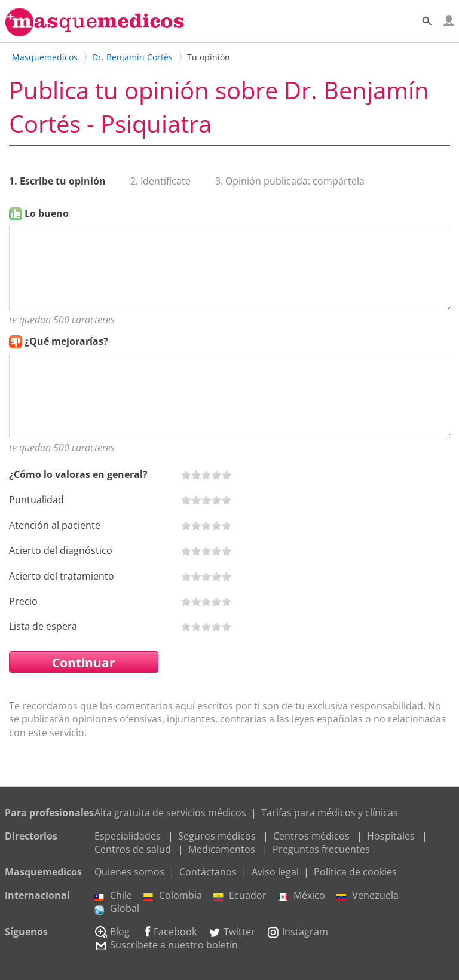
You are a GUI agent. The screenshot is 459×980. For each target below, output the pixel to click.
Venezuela (368, 895)
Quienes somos (129, 872)
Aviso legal (275, 872)
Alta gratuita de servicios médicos (170, 813)
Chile (113, 895)
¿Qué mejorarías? (66, 341)
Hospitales (391, 836)
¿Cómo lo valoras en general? (78, 474)
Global (117, 908)
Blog (112, 932)
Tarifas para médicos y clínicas (330, 813)
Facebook (169, 932)
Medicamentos (222, 849)
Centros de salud (133, 849)
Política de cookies (355, 872)
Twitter (232, 932)
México (302, 895)
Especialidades (128, 836)
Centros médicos (311, 836)
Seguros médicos (217, 836)
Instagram (297, 932)
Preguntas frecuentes (321, 849)
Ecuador (240, 895)
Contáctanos (208, 872)
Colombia (173, 895)
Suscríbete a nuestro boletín (166, 945)
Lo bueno (47, 213)
